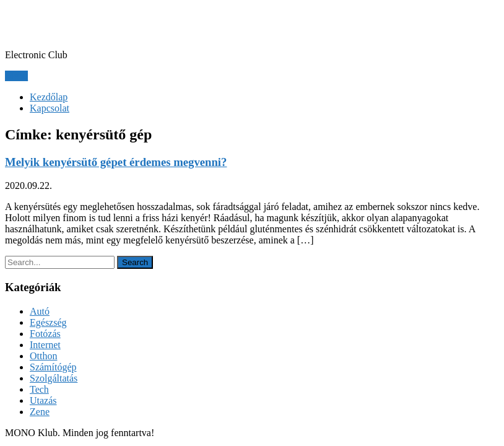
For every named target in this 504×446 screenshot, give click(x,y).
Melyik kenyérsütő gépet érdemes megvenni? (116, 162)
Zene (40, 412)
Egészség (48, 322)
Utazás (43, 400)
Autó (40, 311)
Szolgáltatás (54, 378)
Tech (39, 389)
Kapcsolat (50, 108)
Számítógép (53, 367)
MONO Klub (61, 24)
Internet (45, 345)
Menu (16, 76)
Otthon (43, 356)
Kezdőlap (49, 97)
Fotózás (45, 334)
